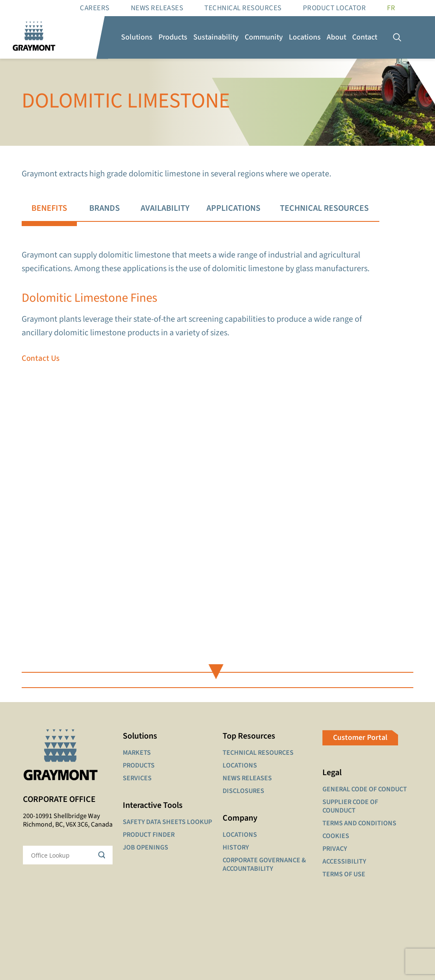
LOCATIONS (240, 765)
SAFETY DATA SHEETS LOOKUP (167, 822)
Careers (95, 8)
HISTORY (236, 847)
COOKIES (336, 836)
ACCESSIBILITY (344, 861)
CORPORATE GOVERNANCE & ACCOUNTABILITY (264, 864)
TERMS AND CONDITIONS (359, 823)
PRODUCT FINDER (149, 835)
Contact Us (41, 358)
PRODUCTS (139, 765)
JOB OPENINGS (145, 847)
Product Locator (335, 8)
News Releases (157, 8)
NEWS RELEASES (247, 778)
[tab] (49, 209)
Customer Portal (360, 738)
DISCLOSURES (243, 791)
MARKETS (137, 753)
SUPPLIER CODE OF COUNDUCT (350, 806)
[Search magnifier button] (103, 855)
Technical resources (243, 8)
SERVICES (137, 778)
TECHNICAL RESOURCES (258, 753)
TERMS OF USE (344, 874)
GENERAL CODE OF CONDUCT (365, 789)
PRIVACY (335, 849)
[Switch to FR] (391, 8)
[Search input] (62, 855)
